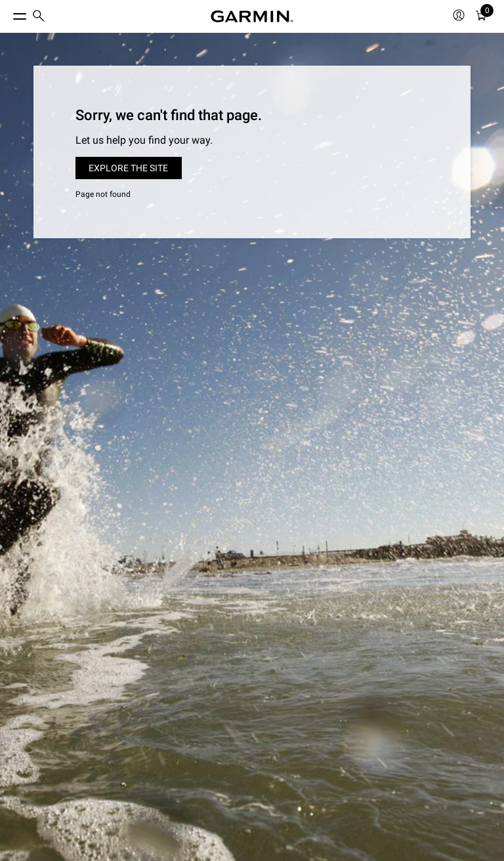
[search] (39, 17)
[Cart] (481, 16)
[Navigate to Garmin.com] (252, 16)
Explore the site (128, 168)
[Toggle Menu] (8, 13)
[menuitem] (39, 17)
